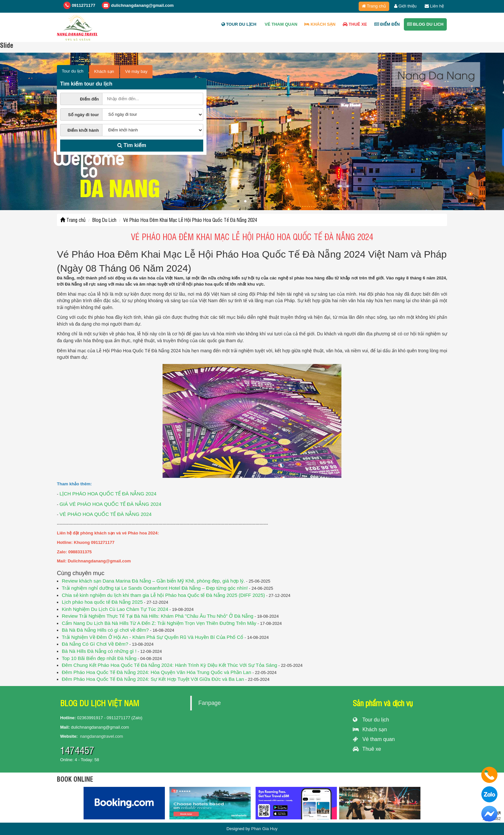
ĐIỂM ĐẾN (387, 24)
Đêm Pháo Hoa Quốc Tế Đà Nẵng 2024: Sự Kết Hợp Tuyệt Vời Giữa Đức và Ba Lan (153, 679)
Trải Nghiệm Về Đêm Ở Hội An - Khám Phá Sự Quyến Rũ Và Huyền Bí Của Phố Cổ (153, 637)
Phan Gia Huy (264, 829)
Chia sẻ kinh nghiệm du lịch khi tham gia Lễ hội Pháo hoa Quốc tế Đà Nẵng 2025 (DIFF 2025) (163, 595)
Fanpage (210, 703)
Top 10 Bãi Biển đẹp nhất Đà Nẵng (99, 658)
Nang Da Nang (455, 74)
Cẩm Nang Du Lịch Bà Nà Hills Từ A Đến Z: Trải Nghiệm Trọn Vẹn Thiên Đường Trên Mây (159, 623)
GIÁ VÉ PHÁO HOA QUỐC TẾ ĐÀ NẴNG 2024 (110, 504)
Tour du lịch (371, 720)
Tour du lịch (239, 24)
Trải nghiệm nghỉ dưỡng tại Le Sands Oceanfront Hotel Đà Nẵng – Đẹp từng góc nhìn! (155, 588)
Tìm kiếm (132, 145)
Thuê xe (355, 24)
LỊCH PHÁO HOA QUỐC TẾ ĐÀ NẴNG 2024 (108, 494)
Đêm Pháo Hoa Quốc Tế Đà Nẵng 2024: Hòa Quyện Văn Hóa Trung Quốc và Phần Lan (157, 672)
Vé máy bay (136, 71)
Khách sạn (370, 729)
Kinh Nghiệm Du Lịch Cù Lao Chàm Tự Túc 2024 (115, 609)
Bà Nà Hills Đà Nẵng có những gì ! (99, 651)
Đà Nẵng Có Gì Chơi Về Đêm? (95, 644)
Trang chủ (374, 6)
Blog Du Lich (425, 24)
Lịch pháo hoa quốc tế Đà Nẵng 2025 (102, 602)
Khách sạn (320, 24)
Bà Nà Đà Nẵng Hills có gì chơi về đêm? (105, 630)
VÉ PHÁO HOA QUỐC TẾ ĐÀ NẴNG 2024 (106, 514)
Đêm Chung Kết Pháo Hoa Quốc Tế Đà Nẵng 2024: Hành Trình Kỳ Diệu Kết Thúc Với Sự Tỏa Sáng (169, 665)
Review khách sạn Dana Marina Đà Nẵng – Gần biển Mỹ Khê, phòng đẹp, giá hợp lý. (153, 581)
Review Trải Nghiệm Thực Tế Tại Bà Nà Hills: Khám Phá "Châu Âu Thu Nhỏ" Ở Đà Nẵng (158, 616)
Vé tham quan (280, 24)
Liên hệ (434, 6)
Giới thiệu (405, 6)
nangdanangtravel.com (101, 736)
